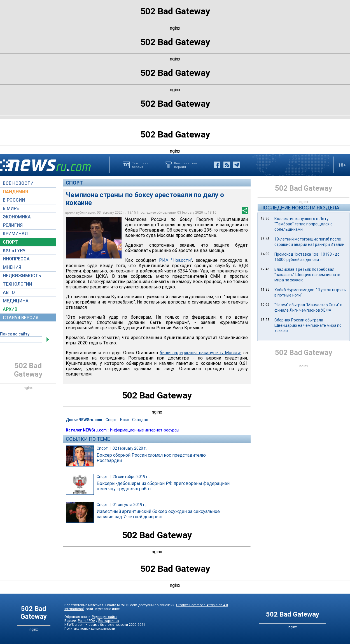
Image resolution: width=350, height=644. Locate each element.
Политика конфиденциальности (90, 629)
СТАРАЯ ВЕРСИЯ (21, 318)
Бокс (124, 420)
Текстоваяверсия (140, 165)
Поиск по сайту (15, 334)
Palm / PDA (87, 621)
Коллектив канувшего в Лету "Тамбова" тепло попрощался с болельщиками (303, 224)
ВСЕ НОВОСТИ (18, 183)
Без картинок (109, 621)
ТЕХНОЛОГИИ (17, 284)
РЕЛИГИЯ (13, 225)
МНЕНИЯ (12, 267)
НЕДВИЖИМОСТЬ (22, 276)
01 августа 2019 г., (129, 505)
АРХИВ (10, 309)
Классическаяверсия (186, 165)
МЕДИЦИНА (16, 301)
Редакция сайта (105, 617)
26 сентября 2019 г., (131, 477)
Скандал (140, 420)
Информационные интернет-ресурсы (145, 430)
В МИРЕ (11, 208)
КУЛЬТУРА (14, 250)
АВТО (9, 292)
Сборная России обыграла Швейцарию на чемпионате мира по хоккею (308, 325)
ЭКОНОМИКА (17, 217)
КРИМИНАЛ (15, 234)
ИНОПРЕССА (16, 259)
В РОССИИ (14, 200)
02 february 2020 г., (130, 448)
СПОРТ (10, 242)
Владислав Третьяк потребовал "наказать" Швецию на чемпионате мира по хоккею (307, 275)
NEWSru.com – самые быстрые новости (96, 625)
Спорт (74, 183)
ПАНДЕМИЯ (15, 192)
